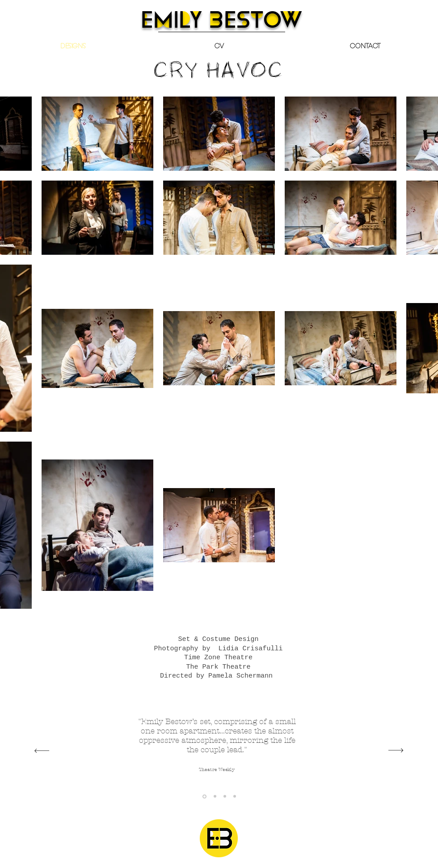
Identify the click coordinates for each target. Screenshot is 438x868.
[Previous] (42, 751)
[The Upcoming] (225, 796)
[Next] (396, 751)
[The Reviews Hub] (235, 796)
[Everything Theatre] (215, 796)
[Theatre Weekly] (204, 796)
